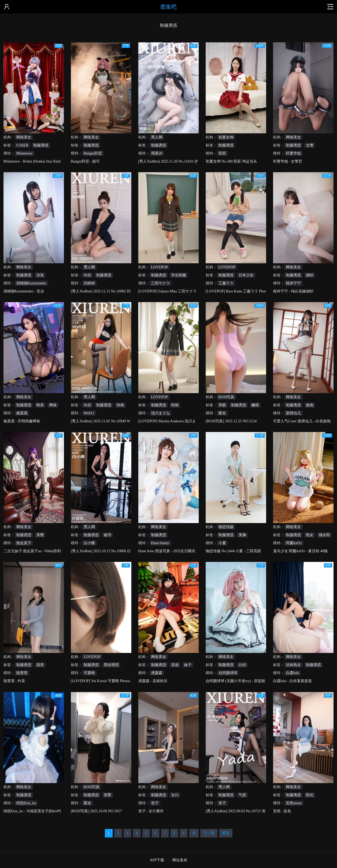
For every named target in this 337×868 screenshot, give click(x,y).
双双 (222, 153)
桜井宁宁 (293, 283)
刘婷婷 (89, 283)
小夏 (222, 543)
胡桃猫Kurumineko (31, 283)
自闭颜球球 (228, 673)
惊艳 (120, 405)
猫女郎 (324, 535)
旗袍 (310, 405)
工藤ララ (226, 283)
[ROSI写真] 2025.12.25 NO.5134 (231, 421)
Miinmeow (24, 153)
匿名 (222, 413)
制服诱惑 (41, 145)
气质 (242, 795)
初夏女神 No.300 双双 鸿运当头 (231, 161)
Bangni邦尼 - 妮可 (85, 161)
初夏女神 (226, 137)
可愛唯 (89, 673)
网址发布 (180, 860)
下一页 (209, 833)
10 (194, 833)
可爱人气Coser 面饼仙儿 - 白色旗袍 (302, 421)
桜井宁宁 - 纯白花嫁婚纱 (293, 291)
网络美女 (24, 137)
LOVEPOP (160, 267)
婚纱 (310, 275)
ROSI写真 (227, 397)
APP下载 (157, 860)
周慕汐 (157, 153)
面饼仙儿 (293, 413)
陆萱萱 (22, 673)
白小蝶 (89, 543)
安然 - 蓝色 (282, 811)
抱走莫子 (24, 543)
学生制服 (179, 275)
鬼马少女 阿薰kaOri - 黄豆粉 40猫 (300, 551)
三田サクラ (160, 283)
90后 (87, 275)
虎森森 (157, 673)
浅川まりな (160, 413)
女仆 (175, 795)
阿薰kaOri (294, 543)
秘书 (108, 535)
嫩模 (255, 405)
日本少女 (246, 275)
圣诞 (175, 665)
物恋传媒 (226, 527)
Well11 (89, 413)
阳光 (310, 795)
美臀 (40, 535)
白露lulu (293, 673)
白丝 (242, 665)
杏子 (155, 803)
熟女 (310, 535)
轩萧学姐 (293, 153)
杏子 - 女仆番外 (151, 811)
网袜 (53, 405)
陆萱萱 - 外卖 (14, 681)
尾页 (226, 833)
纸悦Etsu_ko (26, 803)
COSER (22, 145)
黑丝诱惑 (111, 665)
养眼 (222, 405)
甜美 (40, 665)
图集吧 (168, 7)
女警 (310, 145)
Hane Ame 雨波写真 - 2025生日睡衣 (167, 551)
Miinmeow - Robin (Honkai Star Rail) (32, 161)
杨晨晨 (22, 413)
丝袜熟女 (293, 665)
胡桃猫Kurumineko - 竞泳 (24, 291)
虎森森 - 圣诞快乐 (153, 681)
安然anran (294, 803)
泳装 (40, 275)
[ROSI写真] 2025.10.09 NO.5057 (96, 811)
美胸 (242, 535)
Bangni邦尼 (93, 153)
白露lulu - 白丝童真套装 (292, 681)
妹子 (188, 665)
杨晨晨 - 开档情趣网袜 (22, 421)
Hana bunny (160, 543)
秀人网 (157, 137)
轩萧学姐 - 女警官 (288, 161)
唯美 (40, 405)
